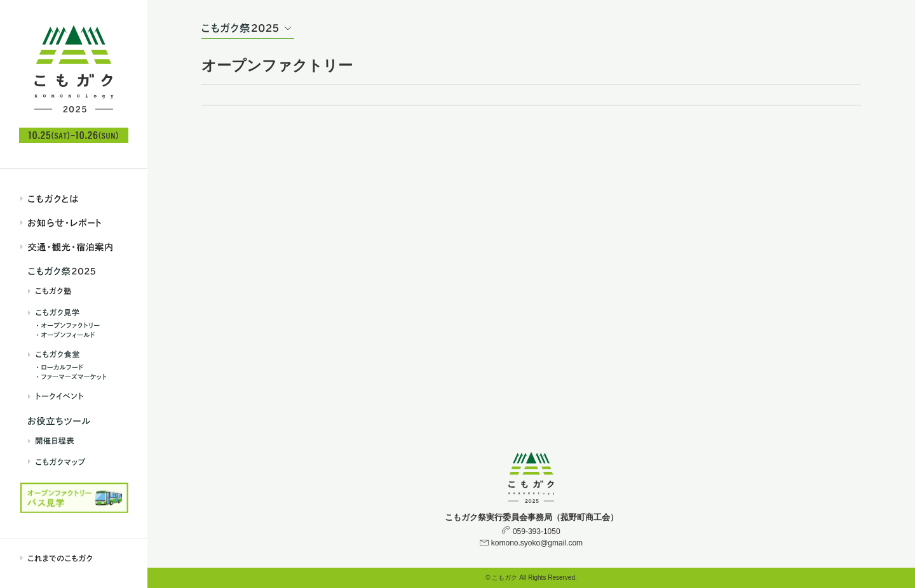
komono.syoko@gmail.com (537, 543)
